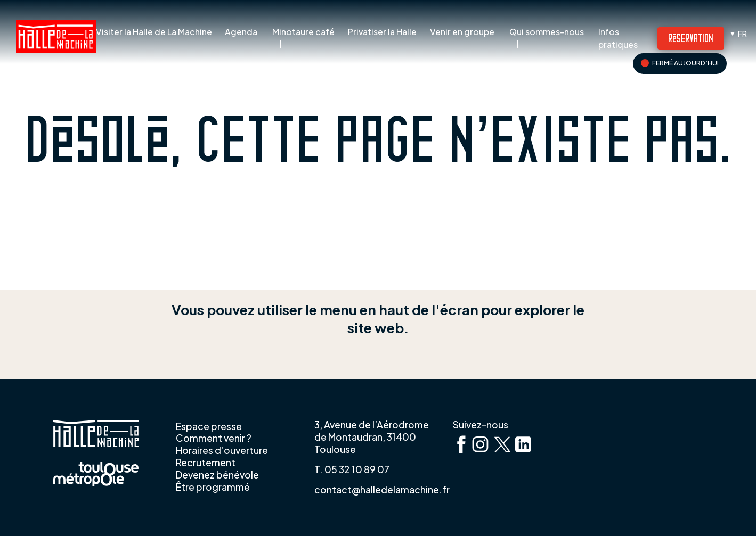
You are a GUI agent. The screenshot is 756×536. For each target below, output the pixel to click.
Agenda (241, 32)
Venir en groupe (462, 32)
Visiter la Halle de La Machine (154, 32)
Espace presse (209, 426)
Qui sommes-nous (547, 32)
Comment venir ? (214, 438)
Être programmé (213, 487)
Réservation (691, 38)
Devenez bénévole (217, 475)
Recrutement (206, 463)
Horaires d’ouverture (222, 450)
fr (742, 34)
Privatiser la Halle (382, 32)
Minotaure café (303, 32)
